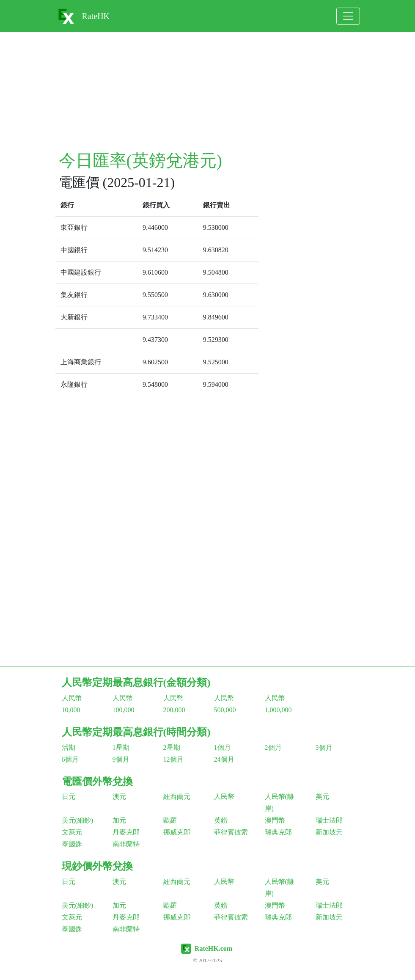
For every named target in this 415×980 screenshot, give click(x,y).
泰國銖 (72, 844)
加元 (119, 820)
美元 (322, 797)
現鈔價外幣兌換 (97, 866)
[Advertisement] (208, 91)
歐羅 (170, 820)
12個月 (173, 759)
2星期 (172, 747)
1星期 (121, 747)
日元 (69, 797)
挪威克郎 (177, 832)
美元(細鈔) (78, 820)
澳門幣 (275, 820)
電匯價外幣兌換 (97, 782)
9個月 (121, 759)
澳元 (119, 797)
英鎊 (221, 820)
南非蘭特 (126, 844)
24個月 (224, 759)
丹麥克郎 (126, 832)
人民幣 (224, 797)
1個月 (223, 747)
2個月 (273, 747)
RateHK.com (213, 948)
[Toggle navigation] (348, 16)
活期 (69, 747)
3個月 (324, 747)
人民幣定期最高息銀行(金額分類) (136, 683)
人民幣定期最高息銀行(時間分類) (136, 732)
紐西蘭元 (177, 797)
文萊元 (72, 832)
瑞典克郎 (278, 832)
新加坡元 (329, 832)
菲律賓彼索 (231, 832)
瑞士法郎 (329, 820)
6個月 (70, 759)
